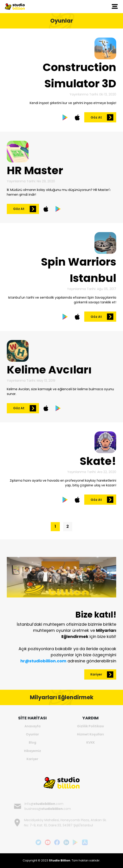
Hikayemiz (33, 751)
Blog (33, 742)
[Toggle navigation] (115, 6)
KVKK (90, 742)
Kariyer (32, 759)
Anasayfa (33, 726)
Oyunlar (32, 734)
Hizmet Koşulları (90, 734)
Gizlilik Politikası (90, 726)
